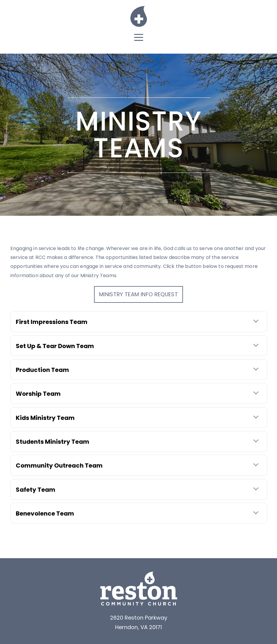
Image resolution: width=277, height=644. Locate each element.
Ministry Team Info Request (138, 294)
